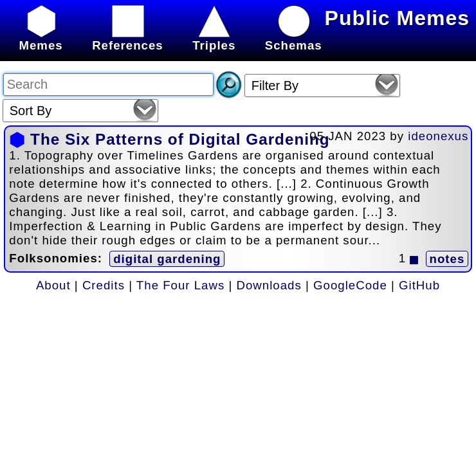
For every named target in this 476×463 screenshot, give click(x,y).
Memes (41, 38)
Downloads (269, 285)
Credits (104, 285)
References (128, 38)
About (53, 285)
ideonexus (438, 136)
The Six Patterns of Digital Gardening (180, 139)
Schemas (294, 38)
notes (447, 259)
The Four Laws (180, 285)
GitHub (419, 285)
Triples (214, 38)
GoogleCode (350, 285)
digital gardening (167, 259)
